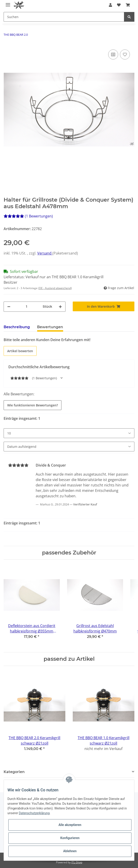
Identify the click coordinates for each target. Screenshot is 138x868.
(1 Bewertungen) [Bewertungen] (28, 216)
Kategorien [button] (14, 772)
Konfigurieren (70, 838)
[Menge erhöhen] (60, 307)
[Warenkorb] (128, 5)
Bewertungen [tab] (50, 327)
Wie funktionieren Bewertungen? (33, 405)
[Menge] (27, 307)
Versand (45, 253)
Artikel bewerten (20, 351)
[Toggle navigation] (8, 3)
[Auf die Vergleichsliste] (113, 54)
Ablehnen (70, 851)
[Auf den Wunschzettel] (125, 54)
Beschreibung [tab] (17, 327)
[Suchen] (64, 17)
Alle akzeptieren (70, 825)
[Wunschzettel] (119, 5)
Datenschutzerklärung (34, 813)
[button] (110, 5)
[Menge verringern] (9, 307)
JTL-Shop (77, 862)
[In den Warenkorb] (104, 306)
